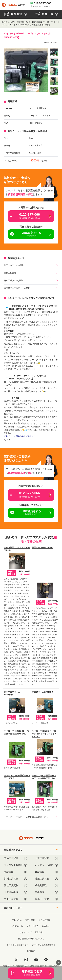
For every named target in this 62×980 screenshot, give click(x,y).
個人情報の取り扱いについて (31, 939)
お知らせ (46, 926)
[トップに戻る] (13, 5)
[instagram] (26, 960)
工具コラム (17, 920)
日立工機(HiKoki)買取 (13, 281)
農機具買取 (47, 886)
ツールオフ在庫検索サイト (44, 945)
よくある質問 (44, 920)
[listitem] (54, 52)
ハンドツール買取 (47, 865)
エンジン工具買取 (16, 865)
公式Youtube (18, 926)
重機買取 (47, 892)
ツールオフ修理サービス (18, 945)
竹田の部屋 (30, 920)
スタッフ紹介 (33, 926)
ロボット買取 (47, 899)
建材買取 (47, 872)
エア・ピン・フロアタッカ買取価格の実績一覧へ (26, 817)
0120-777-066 (41, 5)
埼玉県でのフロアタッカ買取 (17, 288)
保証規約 (31, 951)
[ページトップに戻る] (59, 962)
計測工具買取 (16, 879)
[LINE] (46, 960)
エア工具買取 (47, 858)
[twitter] (16, 960)
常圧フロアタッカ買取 (14, 265)
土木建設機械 (16, 892)
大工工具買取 (16, 899)
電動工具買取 (10, 273)
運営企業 (39, 932)
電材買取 (16, 872)
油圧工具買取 (47, 879)
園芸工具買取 (16, 886)
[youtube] (36, 960)
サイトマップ (25, 932)
